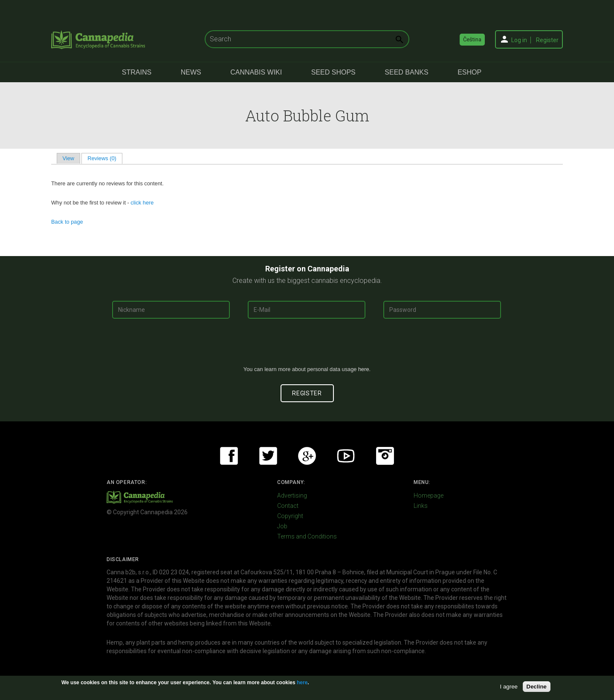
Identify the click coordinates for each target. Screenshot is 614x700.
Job (282, 526)
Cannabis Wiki (256, 72)
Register (547, 40)
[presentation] (307, 346)
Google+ (307, 456)
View (69, 158)
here (364, 369)
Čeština (472, 39)
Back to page (67, 222)
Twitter (268, 456)
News (191, 72)
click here (142, 203)
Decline (537, 687)
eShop (469, 72)
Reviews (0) (105, 158)
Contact (288, 506)
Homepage (429, 495)
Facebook (229, 456)
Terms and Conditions (307, 536)
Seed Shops (333, 72)
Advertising (292, 495)
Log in (519, 40)
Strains (137, 72)
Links (421, 506)
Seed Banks (406, 72)
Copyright (290, 516)
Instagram (385, 456)
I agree (509, 687)
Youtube (346, 456)
